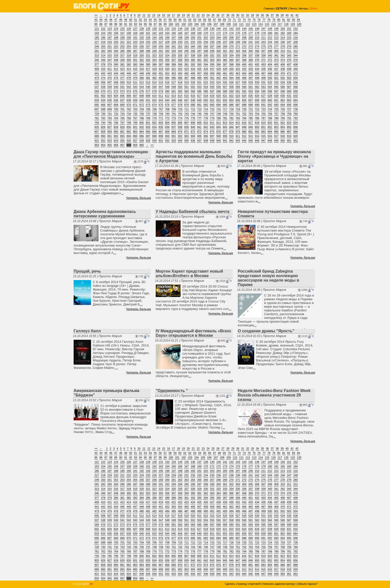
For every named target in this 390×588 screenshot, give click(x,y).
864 (142, 132)
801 (148, 123)
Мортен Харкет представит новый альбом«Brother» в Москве (189, 273)
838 (180, 127)
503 (289, 78)
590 (231, 91)
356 (167, 60)
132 (167, 29)
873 (199, 132)
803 (161, 123)
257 (148, 47)
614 (180, 96)
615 (187, 96)
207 (238, 38)
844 (219, 127)
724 (270, 109)
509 (122, 82)
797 (122, 123)
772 (167, 118)
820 (270, 123)
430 (231, 69)
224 (142, 42)
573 (122, 91)
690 (257, 105)
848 (244, 127)
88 (111, 24)
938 (206, 141)
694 (283, 105)
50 (131, 20)
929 (148, 141)
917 (276, 136)
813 (225, 123)
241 (251, 42)
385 (148, 64)
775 (187, 118)
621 (225, 96)
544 (142, 87)
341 (276, 55)
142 (231, 29)
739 (161, 114)
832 (142, 127)
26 (218, 15)
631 (289, 96)
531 (263, 82)
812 (219, 123)
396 (219, 64)
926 (129, 141)
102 (184, 24)
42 (297, 15)
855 (289, 127)
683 (212, 105)
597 (276, 91)
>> (152, 145)
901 (174, 136)
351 (135, 60)
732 (116, 114)
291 (161, 51)
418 (154, 69)
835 (161, 127)
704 (142, 109)
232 (193, 42)
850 (257, 127)
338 (257, 55)
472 (295, 73)
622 (231, 96)
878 (231, 132)
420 (167, 69)
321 (148, 55)
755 (263, 114)
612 (167, 96)
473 (97, 78)
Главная (269, 8)
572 (116, 91)
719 (238, 109)
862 (129, 132)
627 (263, 96)
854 (283, 127)
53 (146, 20)
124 (116, 29)
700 (116, 109)
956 (116, 145)
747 (212, 114)
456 (193, 73)
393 (199, 64)
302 (231, 51)
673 (148, 105)
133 (174, 29)
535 (289, 82)
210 (257, 38)
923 (110, 141)
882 (257, 132)
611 (161, 96)
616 (193, 96)
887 (289, 132)
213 (276, 38)
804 (167, 123)
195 (161, 38)
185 (97, 38)
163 (161, 33)
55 (155, 20)
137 (199, 29)
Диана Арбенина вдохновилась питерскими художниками (105, 214)
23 (203, 15)
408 (295, 64)
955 (110, 145)
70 (229, 20)
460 (219, 73)
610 (154, 96)
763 (110, 118)
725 (276, 109)
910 (231, 136)
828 (116, 127)
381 (122, 64)
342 (283, 55)
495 (238, 78)
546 (154, 87)
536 (295, 82)
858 (103, 132)
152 (295, 29)
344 (295, 55)
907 (212, 136)
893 (122, 136)
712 (193, 109)
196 (167, 38)
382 (129, 64)
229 (174, 42)
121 (97, 29)
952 (295, 141)
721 (251, 109)
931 (161, 141)
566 (283, 87)
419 (161, 69)
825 (97, 127)
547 (161, 87)
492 (219, 78)
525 (225, 82)
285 (122, 51)
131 (161, 29)
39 (282, 15)
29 (233, 15)
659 (263, 100)
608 (142, 96)
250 (103, 47)
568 (295, 87)
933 (174, 141)
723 (263, 109)
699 (110, 109)
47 (116, 20)
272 (244, 47)
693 (276, 105)
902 (180, 136)
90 (121, 24)
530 (257, 82)
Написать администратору (279, 584)
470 (283, 73)
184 (295, 33)
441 (97, 73)
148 (270, 29)
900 (167, 136)
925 (122, 141)
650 (206, 100)
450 (154, 73)
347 (110, 60)
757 (276, 114)
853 (276, 127)
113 (254, 24)
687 (238, 105)
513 (148, 82)
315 (110, 55)
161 (148, 33)
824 (295, 123)
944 (244, 141)
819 (263, 123)
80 (279, 20)
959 (135, 145)
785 (251, 118)
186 (103, 38)
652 (219, 100)
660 (270, 100)
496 (244, 78)
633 (97, 100)
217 (97, 42)
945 (251, 141)
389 (174, 64)
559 (238, 87)
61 (185, 20)
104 (196, 24)
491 (212, 78)
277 (276, 47)
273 (251, 47)
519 (187, 82)
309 (276, 51)
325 (174, 55)
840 (193, 127)
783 (238, 118)
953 (97, 145)
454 (180, 73)
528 (244, 82)
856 (295, 127)
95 (146, 24)
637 (122, 100)
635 (110, 100)
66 (210, 20)
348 (116, 60)
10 (139, 15)
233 (199, 42)
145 (251, 29)
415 (135, 69)
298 (206, 51)
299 (212, 51)
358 (180, 60)
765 (122, 118)
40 (287, 15)
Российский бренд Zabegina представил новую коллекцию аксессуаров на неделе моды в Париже (268, 278)
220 (116, 42)
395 (212, 64)
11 (144, 15)
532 (270, 82)
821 (276, 123)
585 (199, 91)
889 (97, 136)
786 (257, 118)
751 (238, 114)
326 (180, 55)
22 (198, 15)
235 (212, 42)
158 (129, 33)
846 (231, 127)
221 (122, 42)
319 (135, 55)
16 (169, 15)
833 (148, 127)
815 (238, 123)
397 (225, 64)
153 (97, 33)
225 (148, 42)
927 (135, 141)
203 (212, 38)
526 (231, 82)
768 (142, 118)
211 (263, 38)
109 (229, 24)
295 (187, 51)
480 (142, 78)
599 (289, 91)
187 (110, 38)
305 (251, 51)
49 (126, 20)
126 (129, 29)
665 (97, 105)
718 (231, 109)
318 (129, 55)
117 (280, 24)
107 (216, 24)
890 (103, 136)
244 (270, 42)
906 (206, 136)
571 (110, 91)
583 (187, 91)
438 (283, 69)
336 (244, 55)
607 (135, 96)
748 (219, 114)
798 (129, 123)
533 (276, 82)
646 (180, 100)
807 (187, 123)
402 (257, 64)
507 (110, 82)
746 (206, 114)
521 (199, 82)
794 (103, 123)
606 (129, 96)
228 (167, 42)
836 (167, 127)
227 (161, 42)
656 (244, 100)
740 (167, 114)
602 (103, 96)
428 (219, 69)
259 (161, 47)
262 (180, 47)
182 (283, 33)
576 (142, 91)
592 (244, 91)
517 (174, 82)
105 (203, 24)
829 (122, 127)
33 (252, 15)
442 (103, 73)
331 (212, 55)
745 (199, 114)
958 (129, 145)
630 (283, 96)
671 (135, 105)
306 (257, 51)
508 (116, 82)
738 (154, 114)
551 (187, 87)
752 (244, 114)
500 (270, 78)
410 (103, 69)
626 (257, 96)
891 (110, 136)
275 (263, 47)
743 (187, 114)
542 (129, 87)
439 (289, 69)
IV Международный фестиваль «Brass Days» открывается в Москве (193, 333)
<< (96, 15)
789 (276, 118)
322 (154, 55)
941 (225, 141)
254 (129, 47)
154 (103, 33)
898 (154, 136)
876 (219, 132)
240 (244, 42)
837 (174, 127)
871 (187, 132)
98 (160, 24)
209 (251, 38)
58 (170, 20)
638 (129, 100)
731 (110, 114)
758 (283, 114)
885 (276, 132)
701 (122, 109)
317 (122, 55)
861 (122, 132)
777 (199, 118)
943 (238, 141)
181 (276, 33)
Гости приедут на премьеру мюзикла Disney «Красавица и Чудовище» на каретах (274, 156)
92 (131, 24)
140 (219, 29)
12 (149, 15)
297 (199, 51)
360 (193, 60)
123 (110, 29)
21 (193, 15)
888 (295, 132)
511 (135, 82)
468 (270, 73)
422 (180, 69)
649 (199, 100)
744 (193, 114)
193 (148, 38)
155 (110, 33)
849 (251, 127)
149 (276, 29)
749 (225, 114)
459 (212, 73)
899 (161, 136)
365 (225, 60)
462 (231, 73)
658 (257, 100)
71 (234, 20)
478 (129, 78)
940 (219, 141)
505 (97, 82)
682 (206, 105)
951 (289, 141)
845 (225, 127)
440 (295, 69)
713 (199, 109)
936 (193, 141)
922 (103, 141)
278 (283, 47)
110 (235, 24)
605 (122, 96)
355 (161, 60)
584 (193, 91)
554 (206, 87)
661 (276, 100)
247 (289, 42)
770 (154, 118)
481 (148, 78)
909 (225, 136)
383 (135, 64)
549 (174, 87)
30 (238, 15)
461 (225, 73)
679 (187, 105)
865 (148, 132)
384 (142, 64)
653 (225, 100)
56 (160, 20)
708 (167, 109)
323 (161, 55)
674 (154, 105)
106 (209, 24)
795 (110, 123)
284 (116, 51)
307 (263, 51)
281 (97, 51)
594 (257, 91)
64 (200, 20)
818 (257, 123)
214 (283, 38)
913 (251, 136)
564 (270, 87)
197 (174, 38)
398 (231, 64)
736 (142, 114)
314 (103, 55)
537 (97, 87)
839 (187, 127)
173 (225, 33)
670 (129, 105)
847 (238, 127)
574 (129, 91)
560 (244, 87)
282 (103, 51)
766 (129, 118)
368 (244, 60)
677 (174, 105)
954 (103, 145)
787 (263, 118)
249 (97, 47)
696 (295, 105)
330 (206, 55)
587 (212, 91)
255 (135, 47)
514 (154, 82)
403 (263, 64)
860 (116, 132)
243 (263, 42)
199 (187, 38)
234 (206, 42)
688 (244, 105)
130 (154, 29)
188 (116, 38)
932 (167, 141)
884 (270, 132)
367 (238, 60)
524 (219, 82)
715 (212, 109)
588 (219, 91)
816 (244, 123)
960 (142, 145)
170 (206, 33)
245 (276, 42)
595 (263, 91)
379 (110, 64)
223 (135, 42)
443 (110, 73)
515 (161, 82)
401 (251, 64)
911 (238, 136)
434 (257, 69)
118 (286, 24)
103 (190, 24)
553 (199, 87)
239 (238, 42)
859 (110, 132)
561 (251, 87)
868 (167, 132)
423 (187, 69)
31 (243, 15)
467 (263, 73)
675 (161, 105)
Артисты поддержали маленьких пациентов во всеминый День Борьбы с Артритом (194, 156)
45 (106, 20)
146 (257, 29)
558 (231, 87)
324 (167, 55)
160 (142, 33)
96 (150, 24)
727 (289, 109)
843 (212, 127)
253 (122, 47)
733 (122, 114)
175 (238, 33)
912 (244, 136)
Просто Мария (110, 161)
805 (174, 123)
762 (103, 118)
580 (167, 91)
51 (136, 20)
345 (97, 60)
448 (142, 73)
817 (251, 123)
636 (116, 100)
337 (251, 55)
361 (199, 60)
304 (244, 51)
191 (135, 38)
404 (270, 64)
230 (180, 42)
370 (257, 60)
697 (97, 109)
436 (270, 69)
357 (174, 60)
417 (148, 69)
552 (193, 87)
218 (103, 42)
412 (116, 69)
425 (199, 69)
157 (122, 33)
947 (263, 141)
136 (193, 29)
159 (135, 33)
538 (103, 87)
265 (199, 47)
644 (167, 100)
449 (148, 73)
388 (167, 64)
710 (180, 109)
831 (135, 127)
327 (187, 55)
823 (289, 123)
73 (244, 20)
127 (135, 29)
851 (263, 127)
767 (135, 118)
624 (244, 96)
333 (225, 55)
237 (225, 42)
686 (231, 105)
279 (289, 47)
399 (238, 64)
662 (283, 100)
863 (135, 132)
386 (154, 64)
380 (116, 64)
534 (283, 82)
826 (103, 127)
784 (244, 118)
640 (142, 100)
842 (206, 127)
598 (283, 91)
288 (142, 51)
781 (225, 118)
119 (293, 24)
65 (205, 20)
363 (212, 60)
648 (193, 100)
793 (97, 123)
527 (238, 82)
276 (270, 47)
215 (289, 38)
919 (289, 136)
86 (101, 24)
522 (206, 82)
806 (180, 123)
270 (231, 47)
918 (283, 136)
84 (298, 20)
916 (270, 136)
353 (148, 60)
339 (263, 55)
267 (212, 47)
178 (257, 33)
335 (238, 55)
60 (180, 20)
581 (174, 91)
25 (213, 15)
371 (263, 60)
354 (154, 60)
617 (199, 96)
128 (142, 29)
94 (141, 24)
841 (199, 127)
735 (135, 114)
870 (180, 132)
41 (292, 15)
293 (174, 51)
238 (231, 42)
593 (251, 91)
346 (103, 60)
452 (167, 73)
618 (206, 96)
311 (289, 51)
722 (257, 109)
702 (129, 109)
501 (276, 78)
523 (212, 82)
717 (225, 109)
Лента (293, 8)
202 (206, 38)
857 (97, 132)
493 (225, 78)
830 (129, 127)
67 (215, 20)
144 (244, 29)
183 (289, 33)
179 (263, 33)
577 (148, 91)
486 (180, 78)
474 (103, 78)
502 (283, 78)
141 (225, 29)
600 (295, 91)
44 (101, 20)
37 (272, 15)
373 (276, 60)
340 (270, 55)
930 (154, 141)
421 (174, 69)
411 (110, 69)
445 (122, 73)
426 (206, 69)
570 (103, 91)
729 (97, 114)
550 (180, 87)
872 (193, 132)
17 (174, 15)
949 (276, 141)
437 (276, 69)
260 (167, 47)
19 (183, 15)
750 (231, 114)
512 (142, 82)
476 (116, 78)
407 (289, 64)
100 (171, 24)
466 (257, 73)
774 (180, 118)
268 (219, 47)
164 (167, 33)
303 (238, 51)
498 (257, 78)
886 (283, 132)
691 (263, 105)
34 (257, 15)
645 (174, 100)
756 (270, 114)
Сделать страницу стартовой (243, 584)
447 (135, 73)
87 (106, 24)
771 (161, 118)
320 (142, 55)
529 (251, 82)
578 (154, 91)
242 (257, 42)
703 (135, 109)
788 (270, 118)
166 (180, 33)
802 (154, 123)
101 (177, 24)
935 (187, 141)
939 (212, 141)
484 (167, 78)
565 (276, 87)
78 (269, 20)
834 (154, 127)
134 (180, 29)
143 (238, 29)
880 (244, 132)
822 (283, 123)
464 (244, 73)
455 (187, 73)
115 (267, 24)
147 (263, 29)
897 (148, 136)
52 (141, 20)
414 (129, 69)
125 (122, 29)
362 (206, 60)
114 (261, 24)
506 (103, 82)
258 (154, 47)
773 (174, 118)
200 (193, 38)
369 (251, 60)
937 (199, 141)
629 (276, 96)
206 (231, 38)
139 (212, 29)
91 (126, 24)
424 (193, 69)
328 (193, 55)
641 (148, 100)
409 (97, 69)
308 (270, 51)
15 (164, 15)
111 (241, 24)
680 (193, 105)
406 (283, 64)
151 (289, 29)
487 (187, 78)
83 (293, 20)
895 (135, 136)
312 (295, 51)
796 (116, 123)
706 (154, 109)
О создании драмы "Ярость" (266, 331)
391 (187, 64)
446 (129, 73)
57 (165, 20)
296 (193, 51)
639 (135, 100)
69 (224, 20)
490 (206, 78)
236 (219, 42)
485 (174, 78)
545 (148, 87)
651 (212, 100)
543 (135, 87)
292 (167, 51)
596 (270, 91)
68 (219, 20)
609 (148, 96)
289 (148, 51)
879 (238, 132)
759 (289, 114)
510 (129, 82)
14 (159, 15)
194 (154, 38)
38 (277, 15)
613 (174, 96)
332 (219, 55)
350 (129, 60)
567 (289, 87)
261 (174, 47)
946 (257, 141)
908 (219, 136)
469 (276, 73)
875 (212, 132)
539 (110, 87)
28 (228, 15)
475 (110, 78)
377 (97, 64)
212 (270, 38)
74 (249, 20)
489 (199, 78)
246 (283, 42)
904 (193, 136)
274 (257, 47)
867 (161, 132)
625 (251, 96)
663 (289, 100)
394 (206, 64)
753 (251, 114)
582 (180, 91)
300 (219, 51)
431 (238, 69)
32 (247, 15)
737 (148, 114)
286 (129, 51)
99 (165, 24)
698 (103, 109)
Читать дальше (139, 198)
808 (193, 123)
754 (257, 114)
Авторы (304, 8)
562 (257, 87)
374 (283, 60)
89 (116, 24)
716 (219, 109)
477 (122, 78)
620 (219, 96)
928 (142, 141)
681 (199, 105)
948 (270, 141)
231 (187, 42)
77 (264, 20)
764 (116, 118)
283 (110, 51)
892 (116, 136)
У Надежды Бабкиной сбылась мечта (193, 212)
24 (208, 15)
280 (295, 47)
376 (295, 60)
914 (257, 136)
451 (161, 73)
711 (187, 109)
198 (180, 38)
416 (142, 69)
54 (150, 20)
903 (187, 136)
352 (142, 60)
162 (154, 33)
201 (199, 38)
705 (148, 109)
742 (180, 114)
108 (222, 24)
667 (110, 105)
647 (187, 100)
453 (174, 73)
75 (254, 20)
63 (195, 20)
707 (161, 109)
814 (231, 123)
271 (238, 47)
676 (167, 105)
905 (199, 136)
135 (187, 29)
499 (263, 78)
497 (251, 78)
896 (142, 136)
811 (212, 123)
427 (212, 69)
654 (231, 100)
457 (199, 73)
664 (295, 100)
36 (267, 15)
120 (299, 24)
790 (283, 118)
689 (251, 105)
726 (283, 109)
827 (110, 127)
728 (295, 109)
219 (110, 42)
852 (270, 127)
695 (289, 105)
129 (148, 29)
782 (231, 118)
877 (225, 132)
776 (193, 118)
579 (161, 91)
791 (289, 118)
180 (270, 33)
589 (225, 91)
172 (219, 33)
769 (148, 118)
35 (262, 15)
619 (212, 96)
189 (122, 38)
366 (231, 60)
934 (180, 141)
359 (187, 60)
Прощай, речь (87, 271)
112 (248, 24)
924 (116, 141)
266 (206, 47)
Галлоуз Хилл (87, 331)
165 (174, 33)
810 (206, 123)
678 (180, 105)
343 (289, 55)
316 (116, 55)
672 (142, 105)
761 (97, 118)
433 (251, 69)
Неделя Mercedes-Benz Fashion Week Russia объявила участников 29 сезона (274, 395)
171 (212, 33)
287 (135, 51)
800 (142, 123)
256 (142, 47)
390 (180, 64)
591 (238, 91)
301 (225, 51)
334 (231, 55)
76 (259, 20)
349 (122, 60)
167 (187, 33)
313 (97, 55)
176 (244, 33)
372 (270, 60)
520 (193, 82)
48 (121, 20)
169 (199, 33)
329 (199, 55)
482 (154, 78)
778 (206, 118)
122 (103, 29)
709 (174, 109)
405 (276, 64)
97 (155, 24)
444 (116, 73)
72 (239, 20)
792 (295, 118)
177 (251, 33)
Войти (314, 8)
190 (129, 38)
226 (154, 42)
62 (190, 20)
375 (289, 60)
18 (178, 15)
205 (225, 38)
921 (97, 141)
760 (295, 114)
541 (122, 87)
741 (174, 114)
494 (231, 78)
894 (129, 136)
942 (231, 141)
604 (116, 96)
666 (103, 105)
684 (219, 105)
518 (180, 82)
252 (116, 47)
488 (193, 78)
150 (283, 29)
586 (206, 91)
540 (116, 87)
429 (225, 69)
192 (142, 38)
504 (295, 78)
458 (206, 73)
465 (251, 73)
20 (188, 15)
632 (295, 96)
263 (187, 47)
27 (223, 15)
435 (263, 69)
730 (103, 114)
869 (174, 132)
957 (122, 145)
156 (116, 33)
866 (154, 132)
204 (219, 38)
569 (97, 91)
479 (135, 78)
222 (129, 42)
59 (175, 20)
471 (289, 73)
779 (212, 118)
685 (225, 105)
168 (193, 33)
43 (96, 20)
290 (154, 51)
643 (161, 100)
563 (263, 87)
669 (122, 105)
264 (193, 47)
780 (219, 118)
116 (273, 24)
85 (96, 24)
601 (97, 96)
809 (199, 123)
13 (154, 15)
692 (270, 105)
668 (116, 105)
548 (167, 87)
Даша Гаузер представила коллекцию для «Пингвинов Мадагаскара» (111, 154)
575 (135, 91)
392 (193, 64)
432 (244, 69)
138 (206, 29)
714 (206, 109)
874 (206, 132)
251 (110, 47)
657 (251, 100)
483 (161, 78)
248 (295, 42)
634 (103, 100)
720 (244, 109)
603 (110, 96)
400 (244, 64)
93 (136, 24)
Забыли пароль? (307, 584)
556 (219, 87)
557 (225, 87)
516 (167, 82)
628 (270, 96)
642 (154, 100)
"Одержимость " (172, 391)
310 (283, 51)
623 (238, 96)
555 (212, 87)
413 (122, 69)
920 (295, 136)
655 (238, 100)
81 (284, 20)
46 (111, 20)
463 (238, 73)
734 (129, 114)
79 (274, 20)
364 (219, 60)
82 (289, 20)
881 (251, 132)
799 (135, 123)
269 (225, 47)
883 (263, 132)
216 (295, 38)
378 (103, 64)
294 (180, 51)
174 (231, 33)
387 (161, 64)
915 (263, 136)
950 (283, 141)
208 (244, 38)
